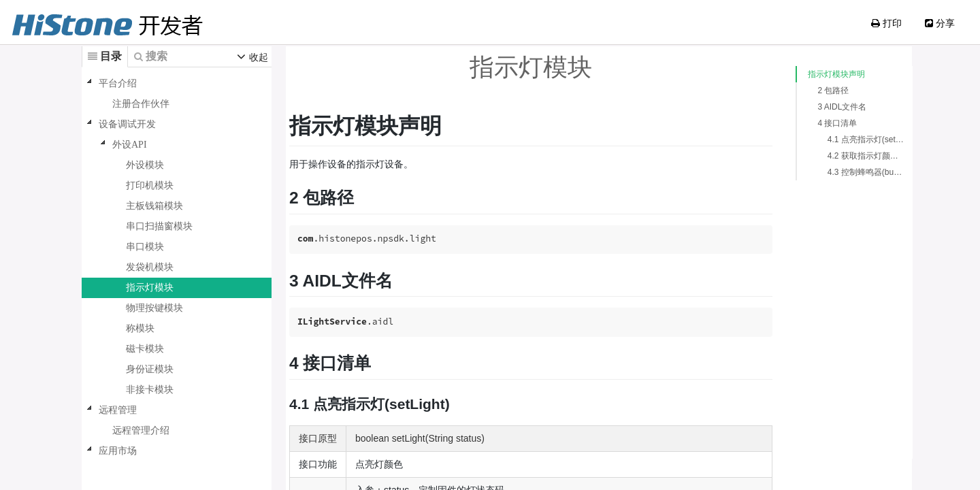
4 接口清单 (823, 123)
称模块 (140, 328)
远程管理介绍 (141, 430)
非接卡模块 (150, 390)
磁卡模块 (145, 349)
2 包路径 (819, 91)
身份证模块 (150, 369)
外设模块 (145, 165)
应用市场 (118, 451)
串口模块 (145, 247)
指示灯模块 (150, 288)
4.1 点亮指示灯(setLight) (853, 140)
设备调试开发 (127, 124)
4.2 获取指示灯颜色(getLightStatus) (853, 156)
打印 (886, 23)
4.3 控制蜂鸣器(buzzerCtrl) (853, 172)
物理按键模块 (154, 308)
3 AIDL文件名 (828, 107)
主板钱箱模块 (154, 206)
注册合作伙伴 (141, 104)
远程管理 (118, 410)
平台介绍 (118, 83)
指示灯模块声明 (823, 74)
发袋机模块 (150, 267)
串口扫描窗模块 (159, 226)
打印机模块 (150, 185)
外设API (130, 145)
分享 (940, 23)
